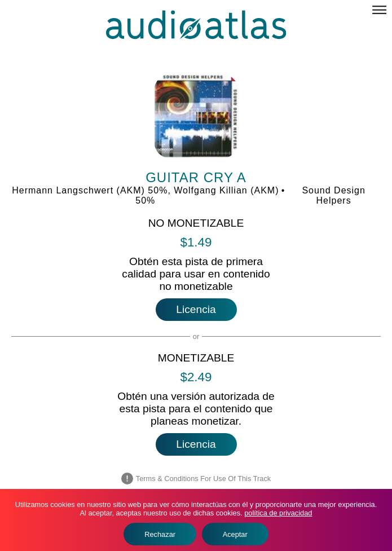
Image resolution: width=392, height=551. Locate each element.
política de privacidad (278, 513)
